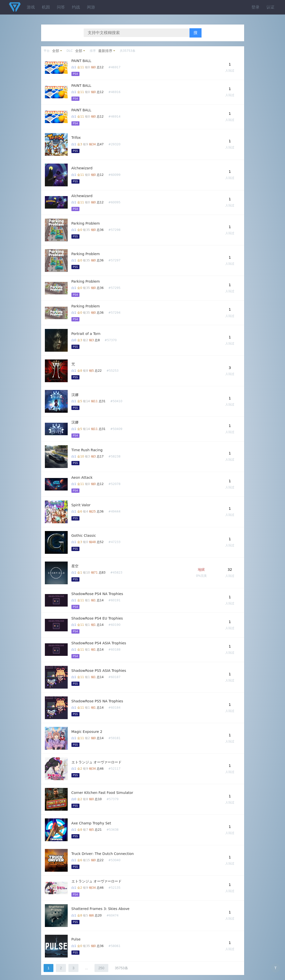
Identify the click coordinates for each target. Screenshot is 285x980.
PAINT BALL (81, 61)
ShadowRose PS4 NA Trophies (97, 594)
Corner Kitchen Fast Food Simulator (102, 793)
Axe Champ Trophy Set (91, 823)
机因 (46, 7)
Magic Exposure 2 (87, 732)
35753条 (121, 968)
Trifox (76, 138)
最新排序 (105, 51)
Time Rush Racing (87, 450)
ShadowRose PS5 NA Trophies (97, 701)
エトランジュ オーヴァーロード (97, 762)
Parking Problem (86, 223)
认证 (270, 7)
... (86, 968)
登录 (255, 7)
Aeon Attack (82, 477)
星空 (75, 566)
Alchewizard (82, 168)
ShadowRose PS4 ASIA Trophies (99, 643)
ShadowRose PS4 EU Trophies (97, 618)
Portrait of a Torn (86, 334)
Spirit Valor (81, 505)
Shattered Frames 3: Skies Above (101, 909)
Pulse (76, 939)
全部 (56, 51)
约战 (76, 7)
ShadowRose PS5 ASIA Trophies (99, 671)
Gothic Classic (84, 536)
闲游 (91, 7)
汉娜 (75, 395)
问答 (61, 7)
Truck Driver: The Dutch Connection (103, 854)
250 (101, 968)
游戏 (31, 7)
